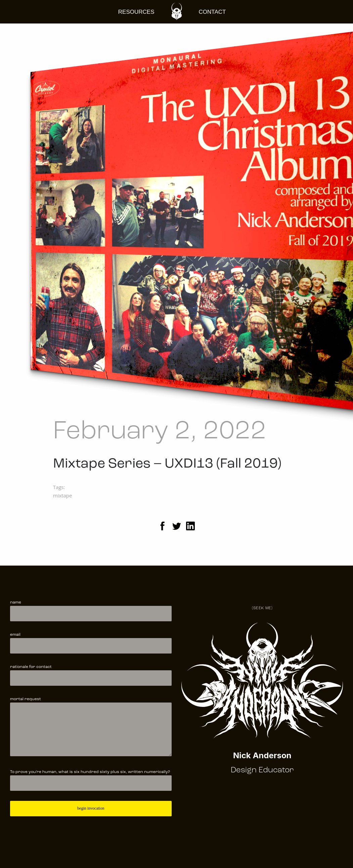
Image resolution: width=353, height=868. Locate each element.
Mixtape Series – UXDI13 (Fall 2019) (167, 464)
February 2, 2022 (160, 432)
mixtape (63, 495)
